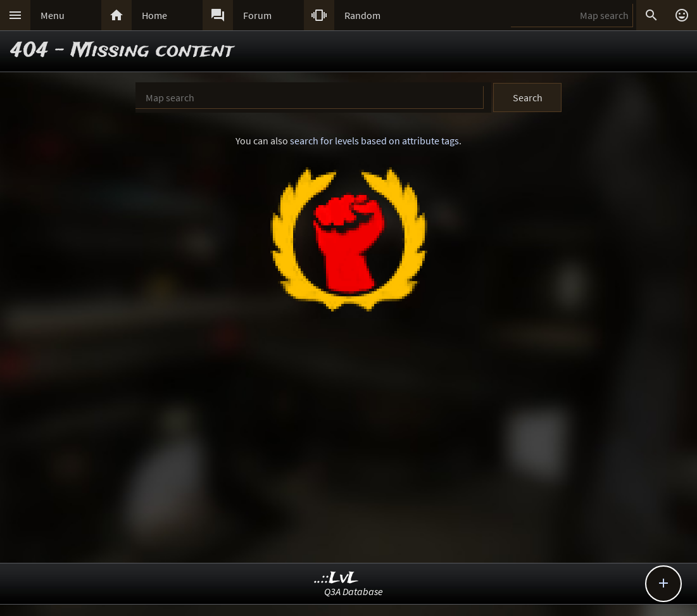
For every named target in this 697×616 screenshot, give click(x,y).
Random (362, 15)
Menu (53, 15)
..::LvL (336, 578)
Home (154, 15)
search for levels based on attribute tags (374, 141)
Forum (257, 15)
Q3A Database (354, 591)
